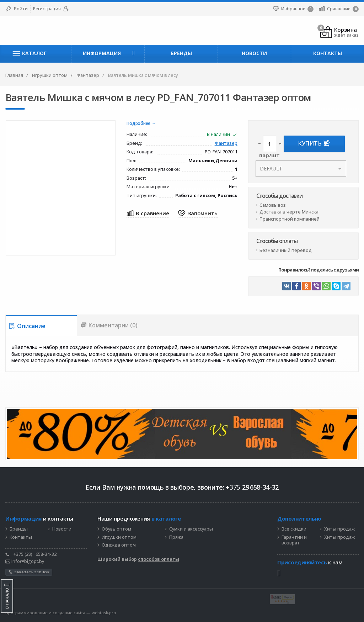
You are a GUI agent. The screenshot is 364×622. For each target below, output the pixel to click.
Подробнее (138, 124)
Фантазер (226, 144)
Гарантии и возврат (294, 540)
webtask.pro (104, 613)
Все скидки (294, 529)
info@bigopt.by (25, 561)
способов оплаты (159, 559)
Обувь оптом (116, 529)
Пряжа (176, 537)
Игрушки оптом (119, 537)
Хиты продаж (339, 529)
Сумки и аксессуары (191, 529)
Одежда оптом (119, 545)
